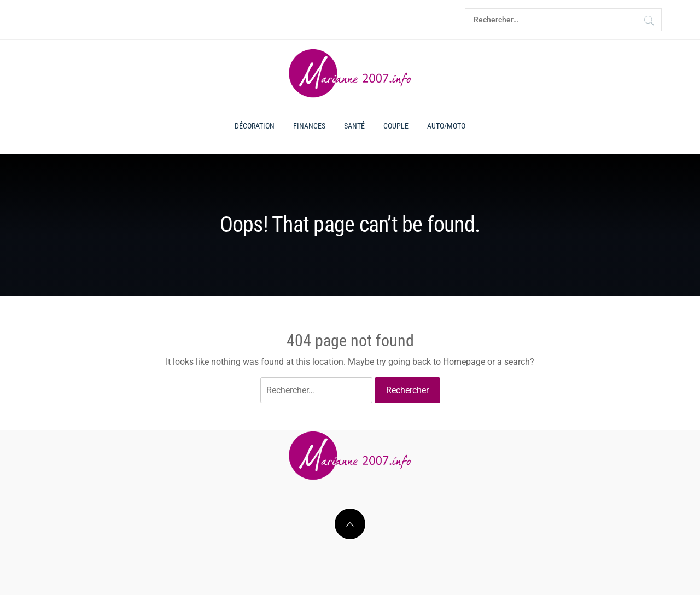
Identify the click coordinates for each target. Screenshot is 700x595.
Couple (396, 126)
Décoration (255, 126)
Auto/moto (446, 126)
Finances (309, 126)
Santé (354, 126)
